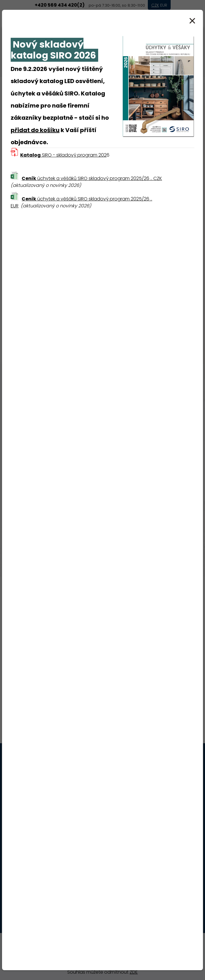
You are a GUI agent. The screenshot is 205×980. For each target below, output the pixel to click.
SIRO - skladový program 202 (63, 155)
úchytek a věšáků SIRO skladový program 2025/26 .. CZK (92, 178)
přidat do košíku (35, 130)
